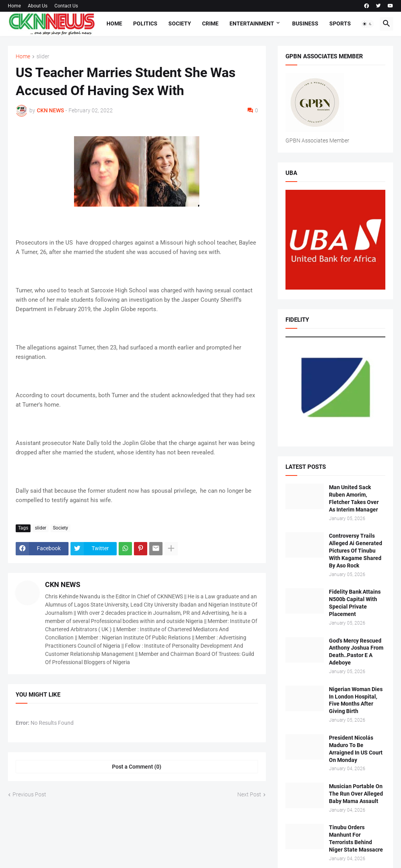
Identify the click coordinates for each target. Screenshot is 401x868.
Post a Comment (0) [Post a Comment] (137, 767)
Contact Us (66, 6)
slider (43, 57)
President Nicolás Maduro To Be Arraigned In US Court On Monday (356, 749)
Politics (145, 23)
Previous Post (29, 794)
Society (180, 23)
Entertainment (252, 23)
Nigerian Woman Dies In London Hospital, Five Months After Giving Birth (356, 700)
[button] (367, 24)
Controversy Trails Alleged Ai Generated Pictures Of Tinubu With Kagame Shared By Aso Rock (356, 551)
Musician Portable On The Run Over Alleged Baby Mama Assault (356, 794)
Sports (340, 23)
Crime (210, 23)
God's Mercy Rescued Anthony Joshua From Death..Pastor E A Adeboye (356, 652)
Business (305, 23)
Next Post (249, 794)
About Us (38, 6)
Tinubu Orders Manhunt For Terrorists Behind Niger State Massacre (356, 838)
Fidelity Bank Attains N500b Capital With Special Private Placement (355, 603)
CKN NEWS (63, 584)
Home (14, 6)
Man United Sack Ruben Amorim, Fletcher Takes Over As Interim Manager (354, 498)
